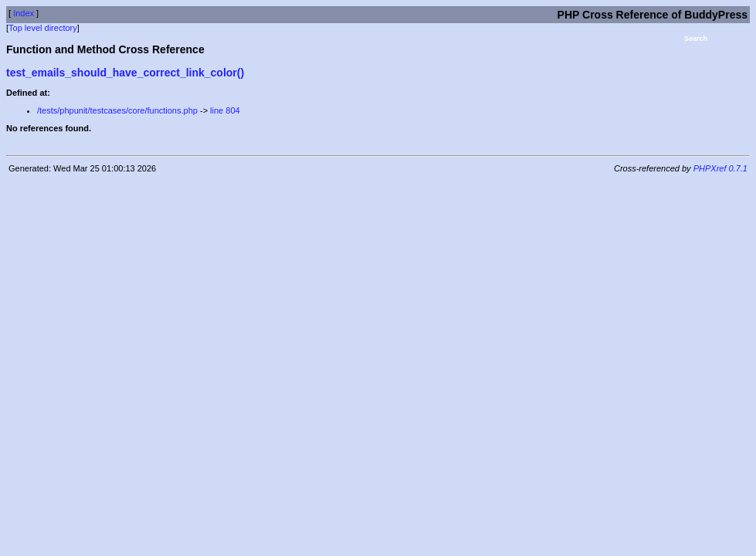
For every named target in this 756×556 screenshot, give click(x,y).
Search (696, 39)
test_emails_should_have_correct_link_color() (125, 73)
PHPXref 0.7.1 (720, 168)
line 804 (225, 110)
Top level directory (43, 28)
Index (24, 13)
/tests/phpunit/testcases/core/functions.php (117, 110)
